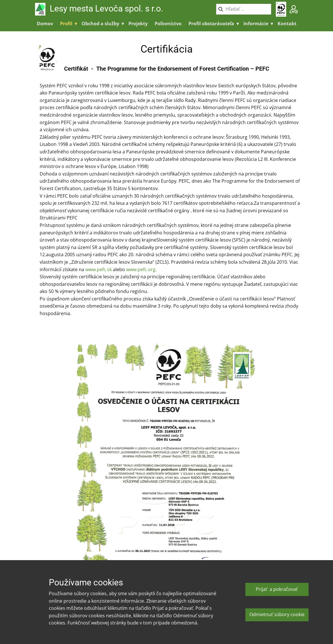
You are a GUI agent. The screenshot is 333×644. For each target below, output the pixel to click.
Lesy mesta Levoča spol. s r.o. (107, 8)
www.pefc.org (141, 269)
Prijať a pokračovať (277, 589)
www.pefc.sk (99, 269)
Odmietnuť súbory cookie (277, 614)
